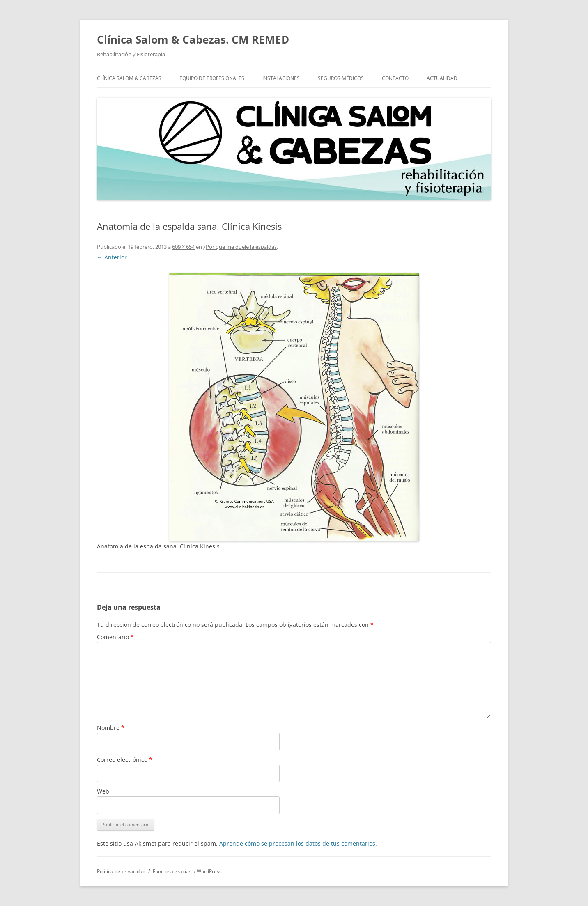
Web (103, 791)
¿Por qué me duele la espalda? (240, 247)
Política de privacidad (121, 871)
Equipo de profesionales (212, 78)
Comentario (115, 637)
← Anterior (112, 257)
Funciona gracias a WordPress (187, 871)
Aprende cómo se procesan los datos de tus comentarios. (298, 843)
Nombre (111, 728)
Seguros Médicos (341, 78)
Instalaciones (281, 78)
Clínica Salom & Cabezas (129, 78)
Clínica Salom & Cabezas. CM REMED (193, 39)
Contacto (395, 78)
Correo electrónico (125, 760)
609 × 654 (183, 247)
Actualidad (442, 78)
